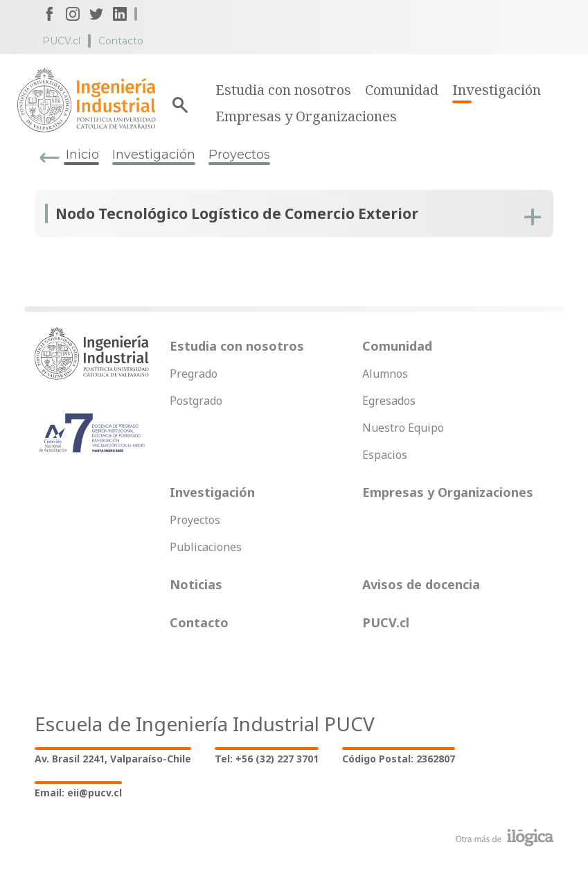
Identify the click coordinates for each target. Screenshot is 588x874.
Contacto (121, 41)
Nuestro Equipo (403, 428)
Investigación (497, 90)
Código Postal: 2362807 (399, 759)
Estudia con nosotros (283, 90)
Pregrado (194, 374)
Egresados (389, 401)
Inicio (82, 155)
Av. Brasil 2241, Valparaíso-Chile (113, 759)
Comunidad (402, 90)
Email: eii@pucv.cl (78, 793)
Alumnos (385, 374)
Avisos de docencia (421, 584)
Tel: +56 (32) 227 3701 (267, 759)
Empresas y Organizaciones (306, 116)
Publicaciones (206, 547)
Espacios (385, 455)
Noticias (196, 584)
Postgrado (196, 401)
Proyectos (239, 155)
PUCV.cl (61, 41)
